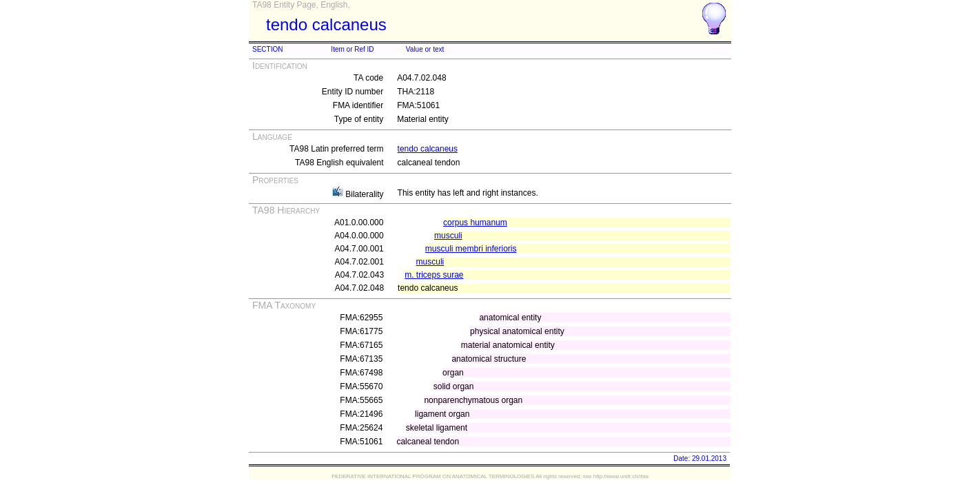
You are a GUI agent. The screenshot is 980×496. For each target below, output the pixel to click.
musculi (448, 236)
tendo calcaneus (428, 149)
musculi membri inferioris (471, 249)
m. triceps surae (434, 275)
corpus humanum (475, 223)
